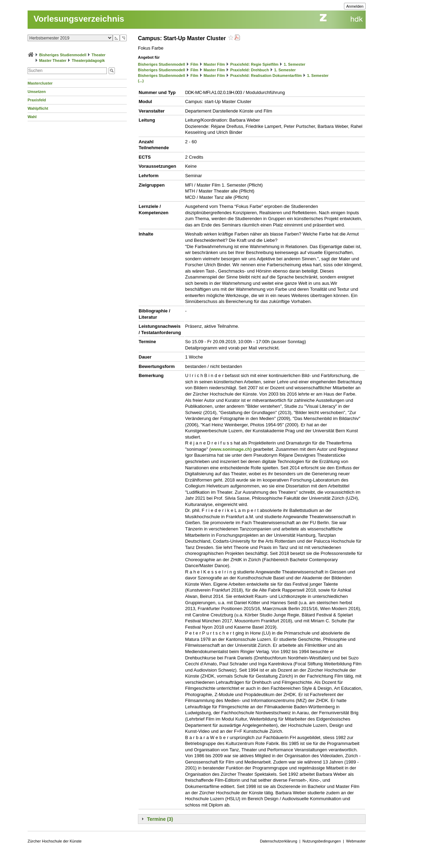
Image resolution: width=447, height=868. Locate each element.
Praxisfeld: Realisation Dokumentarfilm (266, 75)
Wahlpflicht (38, 108)
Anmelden (355, 6)
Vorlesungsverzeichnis (79, 19)
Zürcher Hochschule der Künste (55, 841)
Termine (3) (160, 819)
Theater (98, 55)
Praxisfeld (37, 100)
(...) (141, 81)
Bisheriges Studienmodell (63, 55)
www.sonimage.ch (230, 449)
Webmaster (356, 841)
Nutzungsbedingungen (322, 841)
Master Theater (53, 60)
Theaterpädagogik (88, 60)
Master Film (214, 64)
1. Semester (295, 64)
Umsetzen (37, 92)
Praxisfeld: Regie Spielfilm (254, 64)
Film (194, 64)
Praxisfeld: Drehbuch (250, 70)
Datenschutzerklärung (279, 841)
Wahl (32, 117)
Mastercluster (40, 83)
